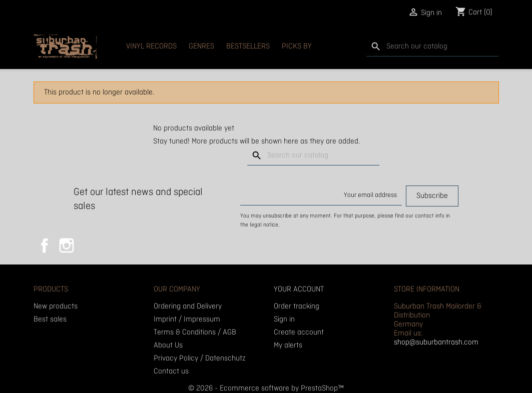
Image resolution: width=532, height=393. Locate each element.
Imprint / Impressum (187, 319)
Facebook (45, 245)
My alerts (288, 345)
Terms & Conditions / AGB (195, 332)
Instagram (67, 245)
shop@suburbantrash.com (436, 342)
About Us (168, 345)
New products (56, 306)
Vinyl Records (151, 46)
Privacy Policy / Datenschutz (200, 358)
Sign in (284, 319)
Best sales (50, 319)
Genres (201, 46)
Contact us (171, 371)
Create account (299, 332)
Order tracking (297, 306)
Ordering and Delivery (188, 306)
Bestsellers (248, 46)
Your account (299, 289)
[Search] (432, 47)
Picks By (297, 46)
